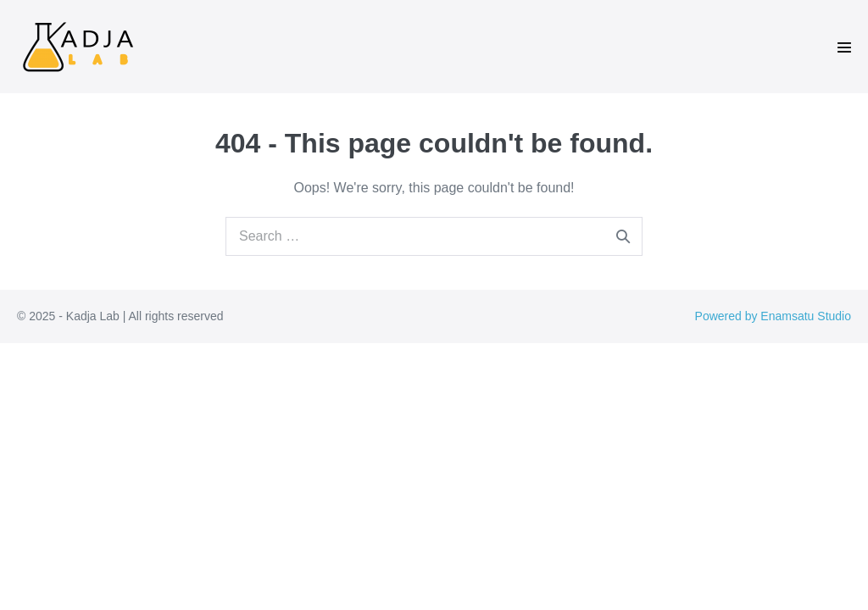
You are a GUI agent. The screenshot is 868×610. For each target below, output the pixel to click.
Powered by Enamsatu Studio (773, 316)
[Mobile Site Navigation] (844, 47)
